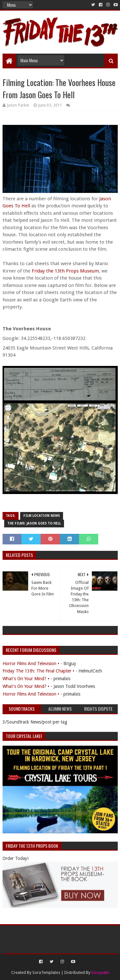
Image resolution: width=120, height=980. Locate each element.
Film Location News (42, 516)
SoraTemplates (46, 972)
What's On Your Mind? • (26, 679)
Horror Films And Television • (31, 663)
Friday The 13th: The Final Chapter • (38, 671)
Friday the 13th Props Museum (65, 271)
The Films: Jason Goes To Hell (34, 523)
